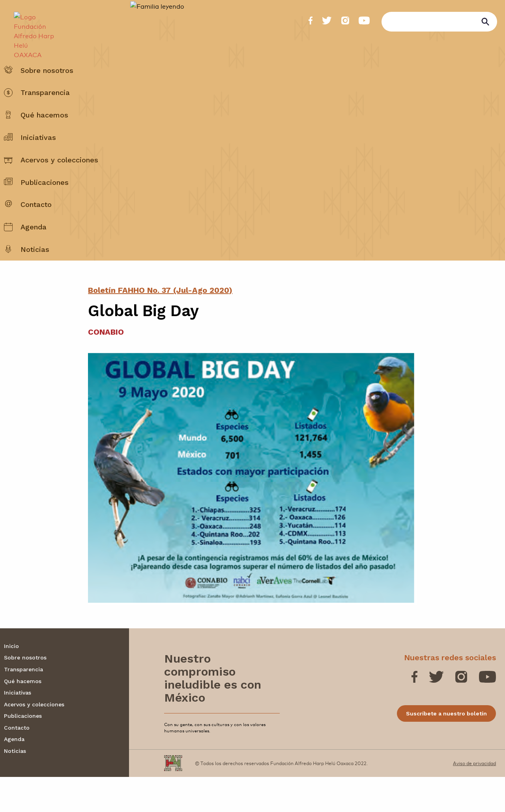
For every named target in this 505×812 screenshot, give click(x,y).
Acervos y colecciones (59, 179)
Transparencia (45, 112)
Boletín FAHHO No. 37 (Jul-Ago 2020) (160, 325)
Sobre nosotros (47, 89)
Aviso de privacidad (474, 798)
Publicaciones (45, 201)
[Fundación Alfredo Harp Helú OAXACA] (30, 30)
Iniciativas (38, 156)
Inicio (11, 681)
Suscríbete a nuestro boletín (446, 749)
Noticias (35, 268)
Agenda (34, 246)
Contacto (36, 224)
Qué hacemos (44, 134)
